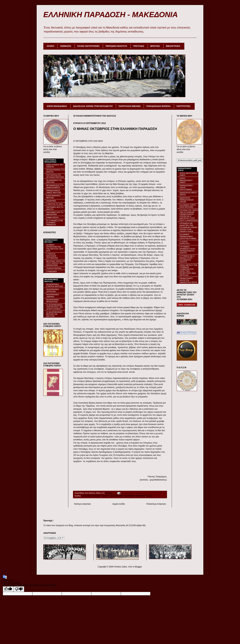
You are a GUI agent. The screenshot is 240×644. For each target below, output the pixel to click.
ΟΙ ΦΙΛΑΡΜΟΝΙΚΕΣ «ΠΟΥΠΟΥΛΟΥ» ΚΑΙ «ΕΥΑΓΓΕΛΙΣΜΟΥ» (54, 307)
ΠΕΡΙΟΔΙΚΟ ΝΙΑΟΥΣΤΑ (116, 46)
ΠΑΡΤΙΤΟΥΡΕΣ (183, 106)
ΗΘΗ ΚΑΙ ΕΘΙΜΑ (116, 496)
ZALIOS (149, 496)
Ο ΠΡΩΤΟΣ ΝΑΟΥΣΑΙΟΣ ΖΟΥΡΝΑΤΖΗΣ (52, 256)
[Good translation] (8, 589)
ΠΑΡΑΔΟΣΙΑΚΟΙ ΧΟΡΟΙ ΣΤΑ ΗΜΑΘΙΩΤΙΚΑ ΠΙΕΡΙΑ (188, 280)
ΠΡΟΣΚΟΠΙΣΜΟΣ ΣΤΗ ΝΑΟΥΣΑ (55, 171)
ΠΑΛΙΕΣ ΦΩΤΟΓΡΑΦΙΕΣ (88, 46)
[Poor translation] (19, 589)
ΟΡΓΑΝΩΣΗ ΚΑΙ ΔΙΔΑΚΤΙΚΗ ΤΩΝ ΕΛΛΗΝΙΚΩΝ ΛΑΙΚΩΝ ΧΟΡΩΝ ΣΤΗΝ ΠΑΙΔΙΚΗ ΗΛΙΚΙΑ (188, 227)
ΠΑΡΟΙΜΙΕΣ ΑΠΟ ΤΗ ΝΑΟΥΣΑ (55, 208)
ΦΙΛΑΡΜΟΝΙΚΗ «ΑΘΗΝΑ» (52, 296)
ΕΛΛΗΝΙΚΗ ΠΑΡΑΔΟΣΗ (91, 496)
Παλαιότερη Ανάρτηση (156, 504)
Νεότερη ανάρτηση (82, 504)
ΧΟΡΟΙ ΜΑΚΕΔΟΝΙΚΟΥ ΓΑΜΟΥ (186, 180)
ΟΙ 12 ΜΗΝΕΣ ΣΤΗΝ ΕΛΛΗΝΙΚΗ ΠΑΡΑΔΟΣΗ (54, 223)
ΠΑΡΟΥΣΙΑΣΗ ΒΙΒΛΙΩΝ (129, 106)
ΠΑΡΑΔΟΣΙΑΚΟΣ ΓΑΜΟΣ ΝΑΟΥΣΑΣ (54, 192)
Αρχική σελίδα (119, 504)
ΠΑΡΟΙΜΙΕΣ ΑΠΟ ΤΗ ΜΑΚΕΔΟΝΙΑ (55, 213)
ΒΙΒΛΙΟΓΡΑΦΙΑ (173, 46)
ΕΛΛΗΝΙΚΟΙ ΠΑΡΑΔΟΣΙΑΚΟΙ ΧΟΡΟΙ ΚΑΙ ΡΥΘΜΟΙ (188, 236)
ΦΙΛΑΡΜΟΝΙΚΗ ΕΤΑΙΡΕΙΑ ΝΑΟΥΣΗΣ (55, 285)
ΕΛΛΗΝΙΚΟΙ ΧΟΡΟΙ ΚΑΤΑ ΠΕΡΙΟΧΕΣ (187, 206)
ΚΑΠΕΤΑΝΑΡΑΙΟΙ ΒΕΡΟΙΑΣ (53, 197)
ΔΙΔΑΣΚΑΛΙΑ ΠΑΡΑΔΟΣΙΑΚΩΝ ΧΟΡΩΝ (186, 200)
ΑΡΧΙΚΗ (50, 46)
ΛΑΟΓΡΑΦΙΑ (129, 496)
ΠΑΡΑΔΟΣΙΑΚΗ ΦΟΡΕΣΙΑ (158, 106)
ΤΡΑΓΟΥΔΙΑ (139, 46)
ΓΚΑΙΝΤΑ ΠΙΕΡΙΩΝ (54, 268)
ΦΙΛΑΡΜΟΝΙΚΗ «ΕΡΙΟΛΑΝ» (52, 290)
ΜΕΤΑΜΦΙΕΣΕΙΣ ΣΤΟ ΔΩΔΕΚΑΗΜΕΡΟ (55, 186)
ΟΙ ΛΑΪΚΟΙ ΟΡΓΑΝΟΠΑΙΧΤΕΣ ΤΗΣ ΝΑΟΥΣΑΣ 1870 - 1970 (55, 248)
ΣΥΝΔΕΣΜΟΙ (51, 271)
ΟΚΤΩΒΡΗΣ (140, 496)
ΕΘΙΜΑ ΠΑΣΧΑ (52, 217)
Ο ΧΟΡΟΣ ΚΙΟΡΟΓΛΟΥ (185, 243)
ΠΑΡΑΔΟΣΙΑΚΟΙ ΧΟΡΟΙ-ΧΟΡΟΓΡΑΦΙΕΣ (186, 188)
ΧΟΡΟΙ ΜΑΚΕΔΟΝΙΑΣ (57, 106)
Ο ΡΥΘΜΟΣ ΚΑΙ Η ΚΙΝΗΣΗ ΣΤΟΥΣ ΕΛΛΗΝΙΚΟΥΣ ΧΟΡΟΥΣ (187, 259)
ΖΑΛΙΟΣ (105, 496)
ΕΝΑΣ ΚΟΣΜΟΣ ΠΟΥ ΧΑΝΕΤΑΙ (55, 166)
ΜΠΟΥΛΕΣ (155, 46)
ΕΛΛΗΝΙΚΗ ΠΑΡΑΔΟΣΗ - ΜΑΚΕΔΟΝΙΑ (111, 15)
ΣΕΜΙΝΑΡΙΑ (66, 46)
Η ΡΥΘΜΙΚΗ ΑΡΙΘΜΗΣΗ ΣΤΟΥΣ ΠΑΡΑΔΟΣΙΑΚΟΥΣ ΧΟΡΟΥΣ (187, 250)
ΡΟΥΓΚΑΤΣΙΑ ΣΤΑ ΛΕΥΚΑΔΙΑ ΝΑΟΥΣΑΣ (55, 176)
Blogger (138, 567)
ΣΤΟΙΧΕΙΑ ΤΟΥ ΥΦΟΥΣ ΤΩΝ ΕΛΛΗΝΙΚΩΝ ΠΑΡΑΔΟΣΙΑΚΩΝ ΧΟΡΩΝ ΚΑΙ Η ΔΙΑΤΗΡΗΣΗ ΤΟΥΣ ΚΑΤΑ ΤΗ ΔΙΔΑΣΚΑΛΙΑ (189, 215)
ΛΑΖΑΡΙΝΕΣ (51, 201)
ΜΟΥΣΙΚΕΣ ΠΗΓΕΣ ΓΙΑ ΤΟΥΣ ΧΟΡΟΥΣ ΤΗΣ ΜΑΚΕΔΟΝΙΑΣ (56, 263)
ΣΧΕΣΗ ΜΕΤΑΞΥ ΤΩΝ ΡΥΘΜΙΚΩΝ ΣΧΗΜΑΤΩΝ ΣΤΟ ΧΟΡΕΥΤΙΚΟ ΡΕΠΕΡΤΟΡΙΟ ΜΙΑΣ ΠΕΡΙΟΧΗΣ (188, 270)
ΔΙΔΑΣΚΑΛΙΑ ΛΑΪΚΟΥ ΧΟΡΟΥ (188, 194)
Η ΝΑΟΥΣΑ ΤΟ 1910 (54, 204)
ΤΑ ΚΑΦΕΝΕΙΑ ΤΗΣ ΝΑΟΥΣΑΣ (54, 181)
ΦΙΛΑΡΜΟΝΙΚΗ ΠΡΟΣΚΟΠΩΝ (52, 301)
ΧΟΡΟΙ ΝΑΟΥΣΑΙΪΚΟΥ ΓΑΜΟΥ (189, 174)
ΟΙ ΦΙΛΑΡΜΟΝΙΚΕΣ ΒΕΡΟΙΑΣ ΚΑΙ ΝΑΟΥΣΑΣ (54, 314)
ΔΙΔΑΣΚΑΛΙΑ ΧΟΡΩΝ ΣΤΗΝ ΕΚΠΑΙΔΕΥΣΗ (93, 106)
